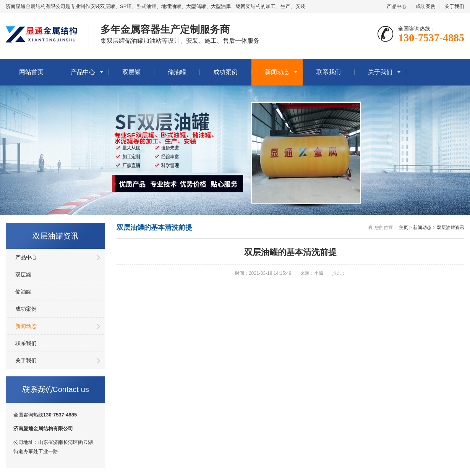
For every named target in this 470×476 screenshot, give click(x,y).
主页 (404, 228)
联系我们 (329, 72)
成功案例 (426, 6)
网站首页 (31, 72)
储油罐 (177, 72)
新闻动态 (277, 72)
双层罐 (131, 72)
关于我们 (454, 6)
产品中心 (397, 6)
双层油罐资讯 (451, 228)
